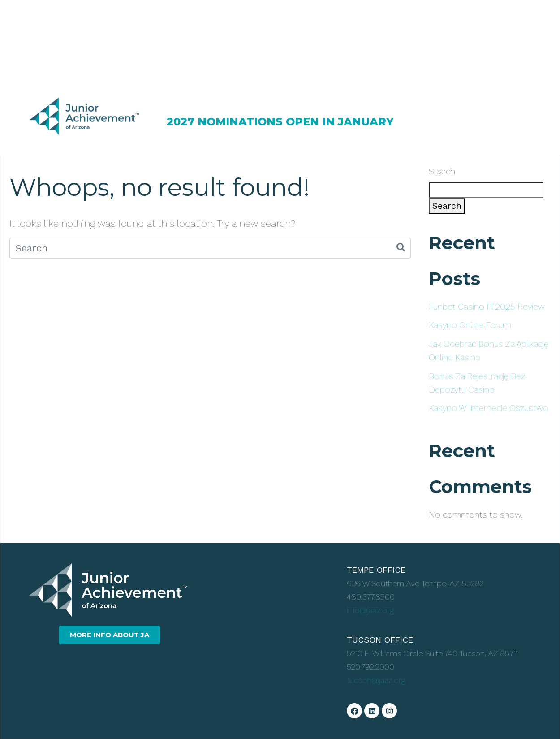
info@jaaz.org (370, 610)
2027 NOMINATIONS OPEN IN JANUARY (280, 122)
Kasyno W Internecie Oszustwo (489, 408)
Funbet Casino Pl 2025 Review (487, 307)
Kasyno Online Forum (470, 325)
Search (442, 171)
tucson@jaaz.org (376, 680)
